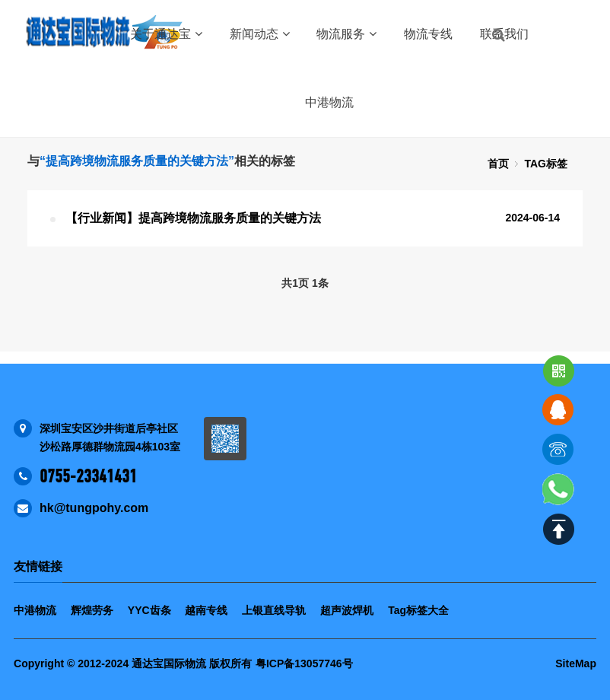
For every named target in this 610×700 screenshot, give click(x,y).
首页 (498, 164)
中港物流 (329, 102)
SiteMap (576, 663)
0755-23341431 (88, 476)
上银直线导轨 (274, 610)
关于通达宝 (166, 34)
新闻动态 (260, 34)
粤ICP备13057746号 (304, 663)
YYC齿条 (149, 610)
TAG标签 (546, 164)
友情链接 (38, 566)
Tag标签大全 (418, 610)
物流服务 (346, 34)
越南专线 (206, 610)
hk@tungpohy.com (94, 508)
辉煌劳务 (92, 610)
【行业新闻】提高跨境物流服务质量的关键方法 (193, 218)
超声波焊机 (347, 610)
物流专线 (428, 34)
